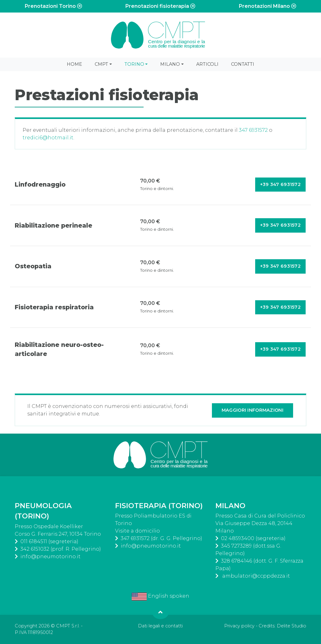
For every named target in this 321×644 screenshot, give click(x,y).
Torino (134, 64)
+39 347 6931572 (280, 184)
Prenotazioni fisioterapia (160, 6)
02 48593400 (238, 538)
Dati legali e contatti (160, 626)
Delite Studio (292, 626)
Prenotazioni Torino (53, 6)
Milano (170, 64)
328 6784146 (237, 561)
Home (74, 64)
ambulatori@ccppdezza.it (255, 576)
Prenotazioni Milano (268, 6)
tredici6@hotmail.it (48, 138)
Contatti (243, 64)
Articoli (207, 64)
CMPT (101, 64)
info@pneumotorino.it (50, 556)
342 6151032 (35, 549)
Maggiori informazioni (253, 410)
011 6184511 (34, 541)
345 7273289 (236, 546)
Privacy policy (239, 626)
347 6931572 (253, 130)
